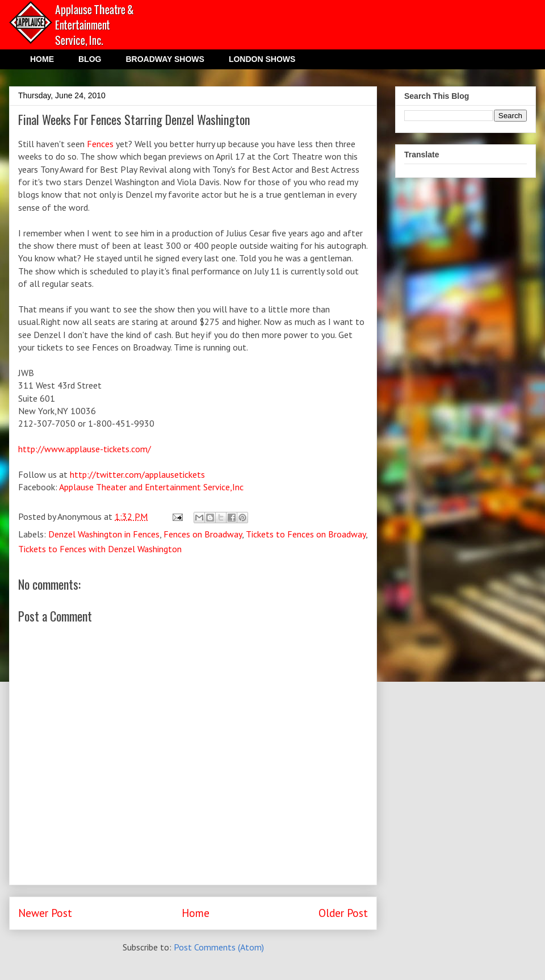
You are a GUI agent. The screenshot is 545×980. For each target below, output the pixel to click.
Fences (99, 144)
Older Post (343, 913)
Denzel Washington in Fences (104, 534)
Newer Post (45, 913)
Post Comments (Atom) (219, 947)
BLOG (90, 59)
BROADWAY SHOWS (165, 59)
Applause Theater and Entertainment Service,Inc (151, 487)
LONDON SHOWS (262, 59)
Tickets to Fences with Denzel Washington (100, 549)
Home (196, 913)
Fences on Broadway (203, 534)
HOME (42, 59)
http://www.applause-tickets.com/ (85, 449)
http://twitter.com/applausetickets (137, 474)
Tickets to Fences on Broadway (306, 534)
